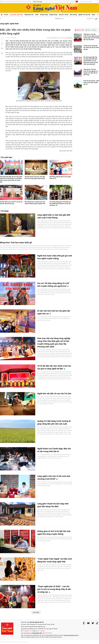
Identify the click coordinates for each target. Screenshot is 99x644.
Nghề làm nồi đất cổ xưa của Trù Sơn (54, 393)
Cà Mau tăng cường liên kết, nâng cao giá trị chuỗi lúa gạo (91, 47)
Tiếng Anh (77, 2)
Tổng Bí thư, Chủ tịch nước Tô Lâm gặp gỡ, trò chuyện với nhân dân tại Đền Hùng (91, 72)
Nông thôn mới (29, 15)
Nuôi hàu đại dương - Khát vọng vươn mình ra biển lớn (91, 83)
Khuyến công (44, 15)
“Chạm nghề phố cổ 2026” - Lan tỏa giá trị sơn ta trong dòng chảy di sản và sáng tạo (54, 589)
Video (93, 15)
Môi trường (73, 15)
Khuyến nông (53, 15)
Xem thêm (36, 612)
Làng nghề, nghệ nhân (16, 15)
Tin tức (6, 15)
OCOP (37, 15)
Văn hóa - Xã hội (64, 15)
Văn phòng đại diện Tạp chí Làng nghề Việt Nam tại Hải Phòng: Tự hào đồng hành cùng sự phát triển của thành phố (91, 61)
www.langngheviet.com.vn (71, 635)
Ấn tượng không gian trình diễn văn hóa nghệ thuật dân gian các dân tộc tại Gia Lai (60, 204)
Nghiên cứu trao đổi (84, 15)
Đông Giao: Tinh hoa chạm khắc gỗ (16, 242)
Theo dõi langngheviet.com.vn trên (56, 38)
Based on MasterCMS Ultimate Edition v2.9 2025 (14, 642)
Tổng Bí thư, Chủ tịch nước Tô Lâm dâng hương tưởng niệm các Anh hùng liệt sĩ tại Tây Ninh (91, 37)
